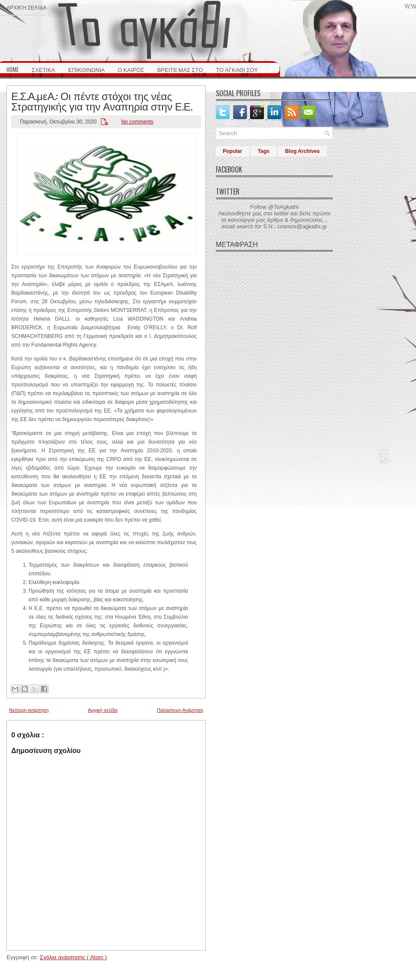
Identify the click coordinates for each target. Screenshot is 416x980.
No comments (137, 122)
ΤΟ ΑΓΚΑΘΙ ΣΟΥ (237, 69)
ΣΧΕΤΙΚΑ (43, 69)
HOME (13, 69)
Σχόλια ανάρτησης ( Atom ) (73, 957)
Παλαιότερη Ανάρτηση (180, 710)
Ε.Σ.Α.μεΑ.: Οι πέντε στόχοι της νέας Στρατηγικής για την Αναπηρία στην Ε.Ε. (102, 101)
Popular (232, 151)
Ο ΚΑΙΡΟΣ (131, 69)
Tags (264, 151)
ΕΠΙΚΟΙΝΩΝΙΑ (86, 69)
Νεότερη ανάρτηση (29, 710)
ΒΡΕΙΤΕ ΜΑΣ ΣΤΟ (180, 69)
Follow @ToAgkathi (274, 207)
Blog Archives (302, 151)
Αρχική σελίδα (26, 7)
